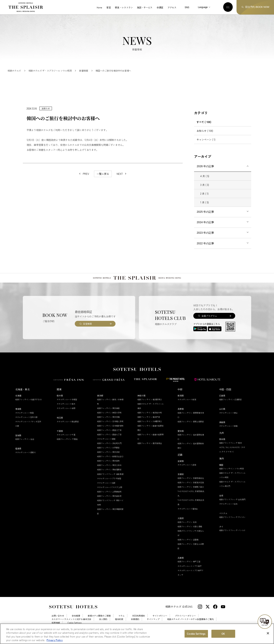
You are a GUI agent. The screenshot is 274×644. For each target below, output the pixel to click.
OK (223, 635)
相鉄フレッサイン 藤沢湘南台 (150, 448)
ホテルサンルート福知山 (188, 513)
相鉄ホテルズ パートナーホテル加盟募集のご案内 (190, 624)
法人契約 (103, 624)
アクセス (172, 7)
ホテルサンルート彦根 (187, 469)
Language (203, 7)
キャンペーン (206, 144)
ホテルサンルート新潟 (187, 404)
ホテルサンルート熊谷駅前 (68, 426)
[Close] (268, 635)
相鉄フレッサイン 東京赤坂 (108, 457)
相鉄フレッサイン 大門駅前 (108, 452)
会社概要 (76, 620)
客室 (109, 7)
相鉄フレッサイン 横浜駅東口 (150, 404)
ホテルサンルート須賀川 (25, 457)
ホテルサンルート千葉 (66, 439)
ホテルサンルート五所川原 (26, 421)
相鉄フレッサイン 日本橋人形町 (110, 426)
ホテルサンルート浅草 (106, 487)
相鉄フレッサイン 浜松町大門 (109, 448)
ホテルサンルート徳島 (228, 430)
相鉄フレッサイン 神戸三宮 (189, 566)
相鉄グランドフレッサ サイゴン (232, 521)
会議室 (160, 7)
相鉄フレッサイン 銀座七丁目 (109, 439)
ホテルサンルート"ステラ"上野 (110, 492)
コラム (121, 620)
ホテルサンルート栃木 (66, 408)
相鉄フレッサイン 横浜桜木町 (150, 417)
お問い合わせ (58, 620)
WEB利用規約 (139, 620)
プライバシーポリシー (185, 620)
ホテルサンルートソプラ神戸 (190, 570)
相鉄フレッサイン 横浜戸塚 (149, 421)
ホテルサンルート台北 (228, 508)
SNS (187, 7)
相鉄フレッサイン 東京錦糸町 (109, 500)
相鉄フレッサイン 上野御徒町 (109, 496)
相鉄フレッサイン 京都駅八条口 (191, 491)
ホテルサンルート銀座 (106, 443)
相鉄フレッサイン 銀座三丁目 (109, 434)
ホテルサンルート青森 (24, 417)
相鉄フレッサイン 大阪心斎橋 (190, 531)
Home (100, 7)
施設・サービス (145, 7)
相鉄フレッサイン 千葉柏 (67, 444)
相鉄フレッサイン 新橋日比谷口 (110, 461)
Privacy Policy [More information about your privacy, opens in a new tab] (55, 642)
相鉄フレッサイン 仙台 (25, 444)
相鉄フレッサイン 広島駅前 (231, 404)
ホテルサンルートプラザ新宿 (109, 483)
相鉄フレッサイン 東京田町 (108, 465)
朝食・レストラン (124, 7)
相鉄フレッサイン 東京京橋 (108, 421)
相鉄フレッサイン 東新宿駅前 (109, 474)
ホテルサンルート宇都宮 (67, 404)
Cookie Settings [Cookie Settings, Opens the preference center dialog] (196, 635)
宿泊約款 (119, 624)
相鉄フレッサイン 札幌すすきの (28, 404)
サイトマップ (153, 624)
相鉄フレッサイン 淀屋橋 (188, 544)
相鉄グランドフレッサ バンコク (232, 535)
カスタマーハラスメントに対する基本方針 (71, 624)
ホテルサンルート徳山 (228, 417)
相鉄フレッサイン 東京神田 (108, 413)
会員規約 (135, 624)
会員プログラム (209, 320)
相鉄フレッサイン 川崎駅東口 (150, 426)
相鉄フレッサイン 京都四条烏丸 (191, 482)
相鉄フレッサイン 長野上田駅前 (191, 426)
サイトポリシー (160, 620)
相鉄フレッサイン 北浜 (187, 526)
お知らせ (205, 135)
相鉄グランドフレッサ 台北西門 (232, 504)
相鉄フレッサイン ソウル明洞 (231, 473)
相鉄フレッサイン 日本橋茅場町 (110, 430)
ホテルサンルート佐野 (66, 413)
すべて (204, 126)
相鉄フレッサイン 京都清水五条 (191, 487)
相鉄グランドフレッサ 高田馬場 (110, 478)
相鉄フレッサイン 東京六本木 (109, 470)
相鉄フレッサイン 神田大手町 (109, 417)
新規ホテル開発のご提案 (99, 620)
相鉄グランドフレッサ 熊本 (231, 447)
